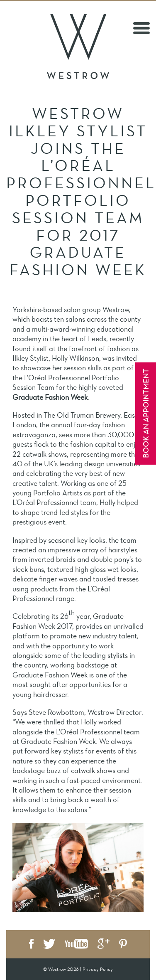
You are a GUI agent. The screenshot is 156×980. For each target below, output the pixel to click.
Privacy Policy (98, 969)
